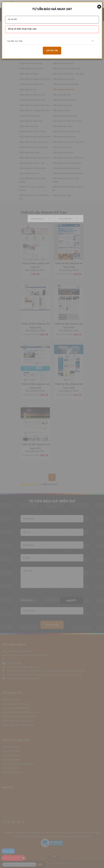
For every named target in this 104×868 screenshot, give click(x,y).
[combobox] (52, 41)
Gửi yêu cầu (52, 51)
